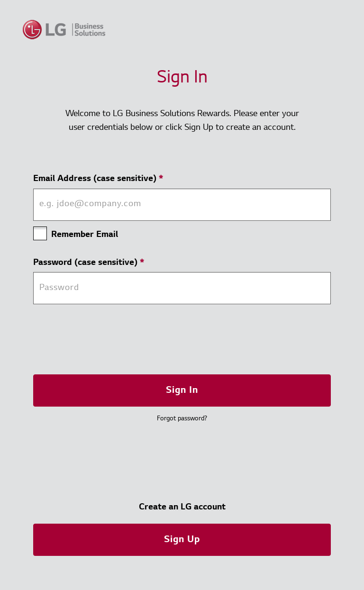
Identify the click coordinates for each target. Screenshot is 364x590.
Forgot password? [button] (182, 419)
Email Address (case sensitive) (98, 179)
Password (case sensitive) (89, 263)
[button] (182, 540)
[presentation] (105, 339)
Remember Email (85, 235)
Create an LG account (182, 508)
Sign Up (182, 540)
